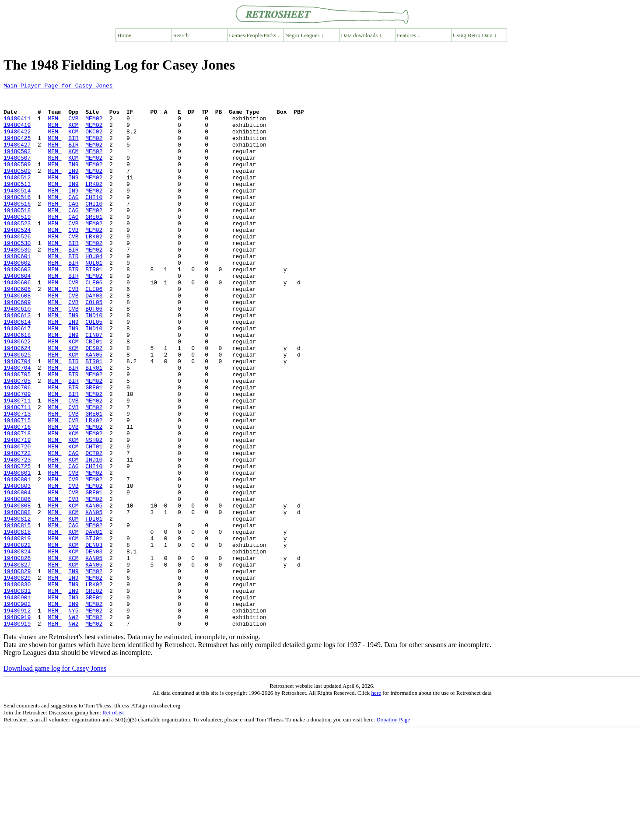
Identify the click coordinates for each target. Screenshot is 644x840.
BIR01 (94, 307)
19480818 (17, 622)
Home (124, 35)
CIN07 (94, 386)
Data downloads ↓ (361, 35)
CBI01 (94, 394)
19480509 (17, 181)
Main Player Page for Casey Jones (58, 87)
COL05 (94, 346)
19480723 (17, 535)
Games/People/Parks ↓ (255, 35)
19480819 (17, 630)
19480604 (17, 315)
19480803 (17, 567)
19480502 (17, 165)
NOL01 (94, 299)
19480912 (17, 717)
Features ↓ (409, 35)
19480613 (17, 362)
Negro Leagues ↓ (305, 35)
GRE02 (94, 693)
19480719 (17, 512)
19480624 (17, 402)
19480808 (17, 591)
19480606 (17, 323)
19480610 (17, 354)
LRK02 (94, 205)
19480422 (17, 142)
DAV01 (94, 622)
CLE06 (94, 323)
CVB (73, 126)
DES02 (94, 402)
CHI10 (94, 220)
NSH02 (94, 512)
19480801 (17, 551)
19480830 (17, 685)
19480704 (17, 417)
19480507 (17, 173)
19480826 (17, 654)
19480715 (17, 488)
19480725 (17, 543)
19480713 (17, 480)
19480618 (17, 386)
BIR (73, 150)
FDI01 (94, 606)
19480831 (17, 693)
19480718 (17, 504)
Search (181, 35)
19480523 (17, 252)
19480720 (17, 520)
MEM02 (94, 126)
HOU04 (94, 291)
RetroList (113, 821)
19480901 (17, 701)
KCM (73, 134)
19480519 (17, 244)
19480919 (17, 724)
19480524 (17, 260)
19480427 (17, 157)
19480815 (17, 614)
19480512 (17, 197)
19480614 (17, 370)
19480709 (17, 457)
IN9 (73, 181)
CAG (73, 220)
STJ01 (94, 630)
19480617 (17, 378)
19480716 (17, 496)
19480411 (17, 126)
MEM (54, 126)
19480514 (17, 213)
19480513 (17, 205)
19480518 (17, 236)
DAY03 (94, 339)
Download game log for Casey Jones (55, 777)
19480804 (17, 575)
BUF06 (94, 354)
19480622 (17, 394)
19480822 (17, 638)
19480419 (17, 134)
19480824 (17, 646)
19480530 (17, 276)
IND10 (94, 362)
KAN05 (94, 409)
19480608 (17, 339)
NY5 (73, 717)
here (376, 802)
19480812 (17, 606)
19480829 (17, 669)
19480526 (17, 268)
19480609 (17, 346)
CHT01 (94, 520)
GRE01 (94, 244)
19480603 (17, 307)
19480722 (17, 528)
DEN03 (94, 638)
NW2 (73, 724)
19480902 (17, 709)
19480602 (17, 299)
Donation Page (393, 828)
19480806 (17, 583)
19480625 (17, 409)
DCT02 (94, 528)
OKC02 (94, 142)
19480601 (17, 291)
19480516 (17, 220)
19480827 (17, 661)
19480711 (17, 465)
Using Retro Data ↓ (475, 35)
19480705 (17, 433)
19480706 (17, 449)
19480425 (17, 150)
